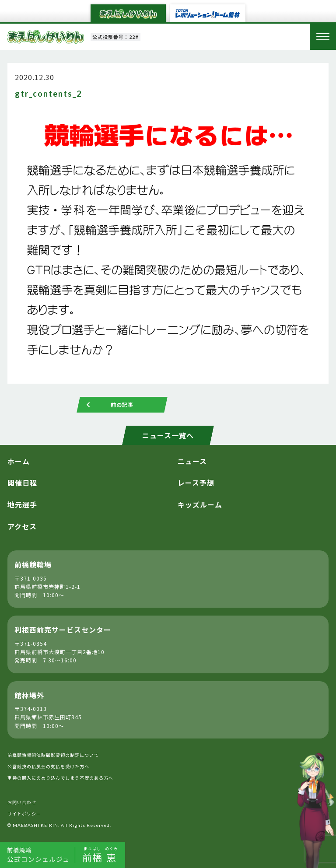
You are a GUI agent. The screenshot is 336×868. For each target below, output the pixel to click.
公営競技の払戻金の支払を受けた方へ (48, 766)
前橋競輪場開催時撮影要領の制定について (53, 755)
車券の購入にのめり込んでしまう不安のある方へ (60, 778)
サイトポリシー (24, 814)
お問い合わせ (22, 802)
